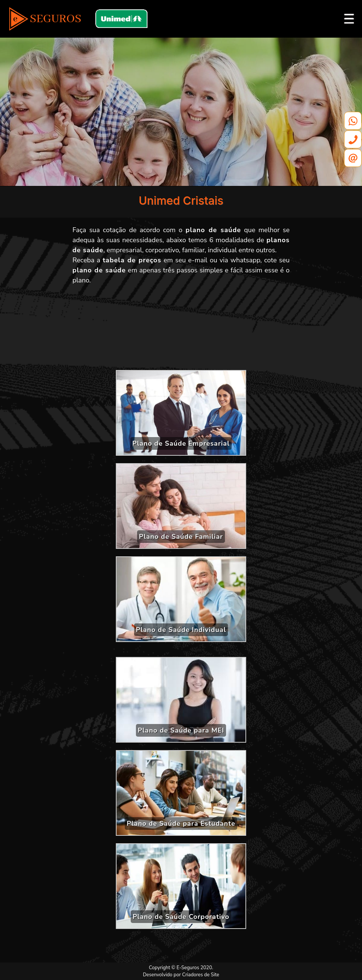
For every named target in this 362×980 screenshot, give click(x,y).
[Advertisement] (181, 330)
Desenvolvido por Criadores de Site (181, 975)
